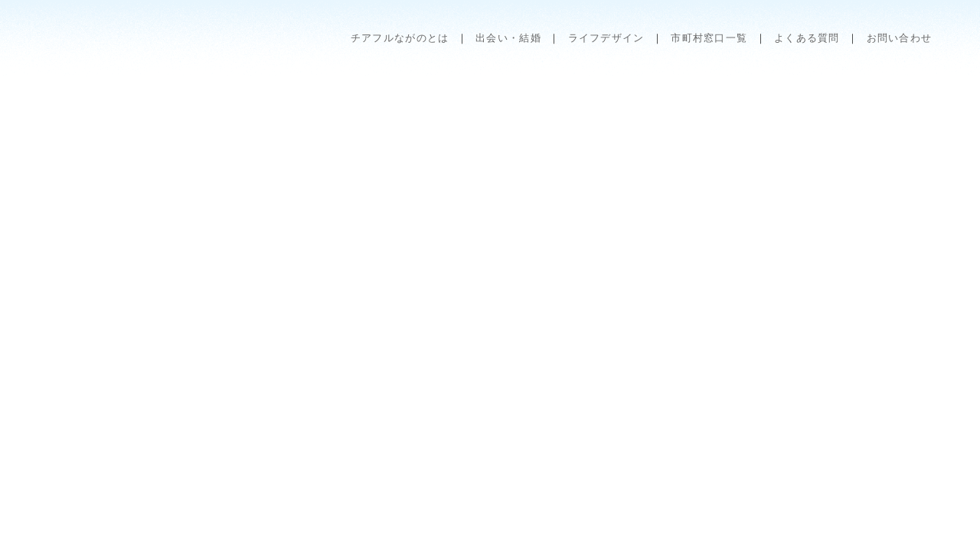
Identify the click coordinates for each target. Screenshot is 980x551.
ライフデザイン (606, 38)
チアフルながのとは (400, 38)
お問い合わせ (900, 38)
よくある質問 (807, 38)
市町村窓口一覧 (709, 38)
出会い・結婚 (508, 38)
